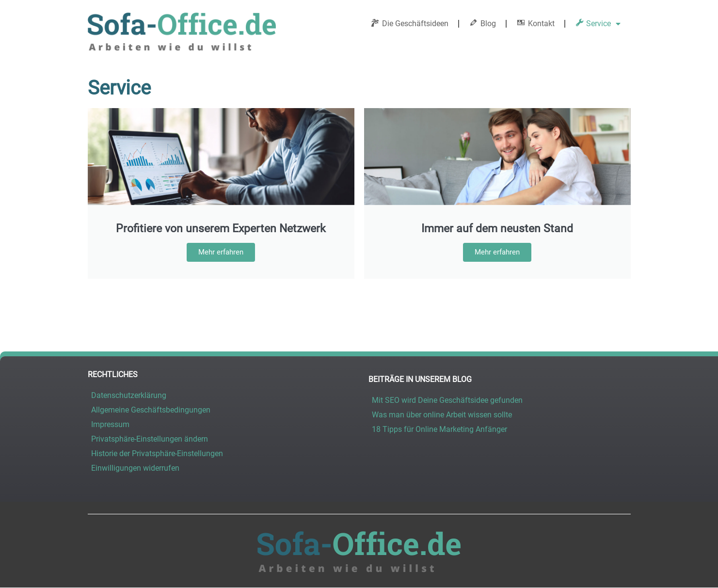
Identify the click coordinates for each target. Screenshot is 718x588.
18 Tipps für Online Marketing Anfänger (439, 429)
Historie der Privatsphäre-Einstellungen (157, 453)
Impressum (110, 424)
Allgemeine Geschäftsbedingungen (151, 410)
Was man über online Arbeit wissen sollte (442, 415)
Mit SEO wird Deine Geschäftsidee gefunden (447, 400)
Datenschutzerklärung (129, 395)
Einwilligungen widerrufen (135, 468)
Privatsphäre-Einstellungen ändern (150, 439)
